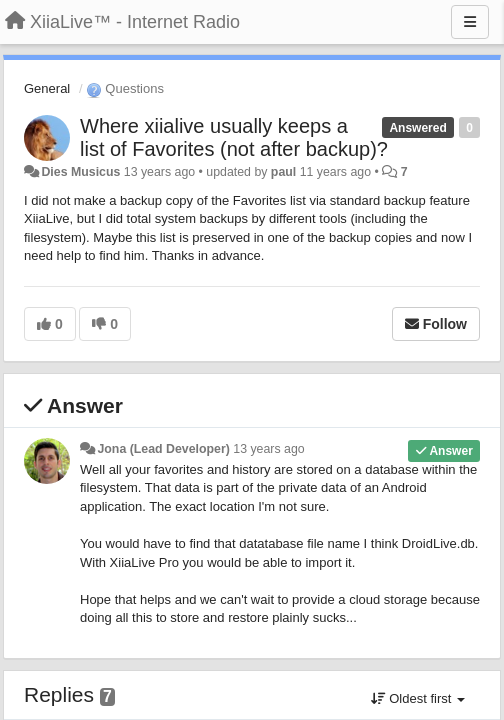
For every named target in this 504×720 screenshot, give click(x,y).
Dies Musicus (80, 172)
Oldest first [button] (418, 698)
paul (283, 172)
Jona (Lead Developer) (163, 449)
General (47, 88)
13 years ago (268, 449)
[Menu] (470, 22)
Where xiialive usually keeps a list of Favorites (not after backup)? (234, 137)
